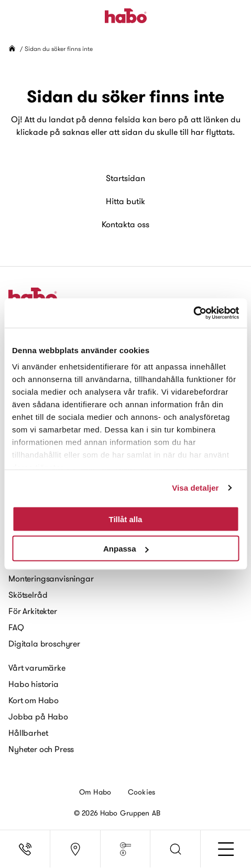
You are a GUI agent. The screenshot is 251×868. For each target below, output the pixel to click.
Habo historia (34, 684)
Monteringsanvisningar (51, 578)
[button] (176, 849)
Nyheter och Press (41, 749)
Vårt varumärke (37, 668)
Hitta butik (126, 201)
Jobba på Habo (38, 716)
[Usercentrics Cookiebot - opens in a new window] (193, 313)
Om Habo (95, 792)
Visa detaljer (195, 488)
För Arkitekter (33, 611)
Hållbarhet (28, 733)
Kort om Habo (34, 700)
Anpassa (126, 549)
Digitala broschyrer (44, 643)
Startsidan (126, 178)
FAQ (16, 627)
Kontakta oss (126, 224)
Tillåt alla (126, 519)
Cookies (141, 792)
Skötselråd (28, 595)
